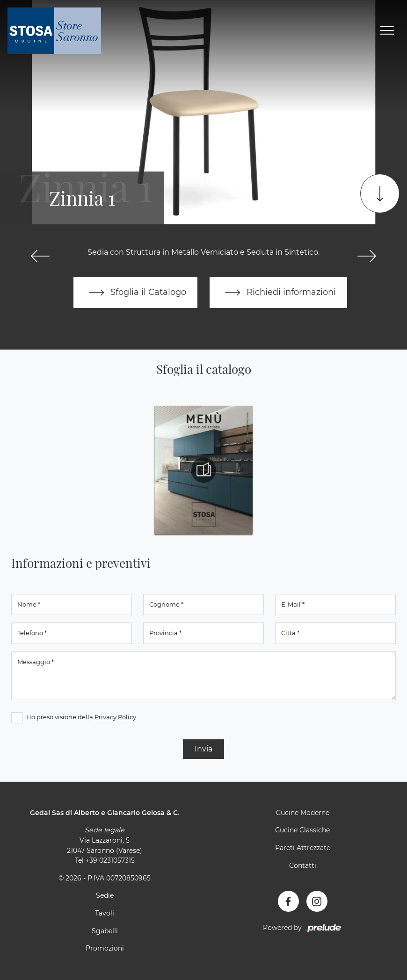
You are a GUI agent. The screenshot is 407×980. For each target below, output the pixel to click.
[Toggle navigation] (387, 31)
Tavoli (105, 913)
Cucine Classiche (302, 830)
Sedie (105, 895)
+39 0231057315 (110, 860)
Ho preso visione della (81, 717)
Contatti (303, 866)
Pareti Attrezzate (303, 848)
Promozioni (105, 948)
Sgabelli (105, 931)
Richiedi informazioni (278, 293)
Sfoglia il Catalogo (135, 293)
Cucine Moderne (303, 813)
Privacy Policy (115, 717)
